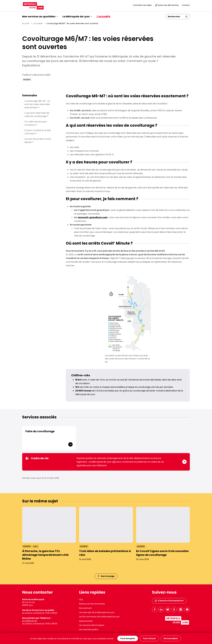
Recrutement (85, 608)
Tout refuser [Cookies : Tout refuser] (149, 638)
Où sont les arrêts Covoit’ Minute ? (38, 141)
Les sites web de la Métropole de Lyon (97, 612)
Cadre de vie (37, 458)
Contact (186, 5)
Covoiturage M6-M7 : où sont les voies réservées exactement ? (37, 104)
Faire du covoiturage (40, 431)
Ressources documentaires (92, 604)
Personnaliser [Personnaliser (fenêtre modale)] (171, 638)
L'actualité (103, 16)
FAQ (81, 600)
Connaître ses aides (142, 5)
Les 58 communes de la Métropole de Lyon (99, 617)
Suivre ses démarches (167, 5)
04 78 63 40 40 (29, 621)
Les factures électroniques (92, 625)
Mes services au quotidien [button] (40, 16)
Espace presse (86, 621)
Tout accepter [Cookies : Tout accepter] (128, 638)
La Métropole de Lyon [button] (77, 16)
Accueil (26, 23)
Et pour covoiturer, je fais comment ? (38, 132)
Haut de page (106, 576)
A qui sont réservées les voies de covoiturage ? (37, 115)
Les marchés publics (89, 630)
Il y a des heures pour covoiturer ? (36, 123)
